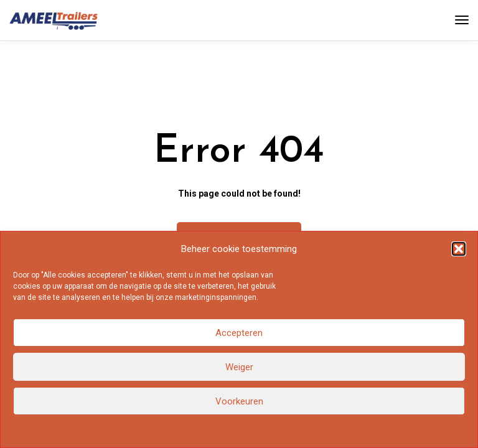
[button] (459, 249)
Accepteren (239, 333)
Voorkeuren (239, 401)
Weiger (239, 367)
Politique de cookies (182, 430)
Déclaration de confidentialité (274, 430)
